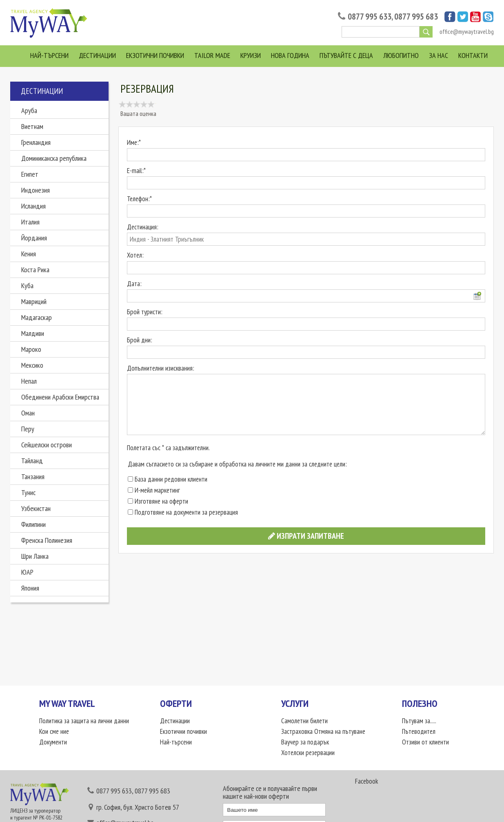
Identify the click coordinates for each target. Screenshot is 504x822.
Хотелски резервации (308, 753)
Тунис (28, 492)
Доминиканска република (54, 158)
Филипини (33, 524)
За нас (439, 55)
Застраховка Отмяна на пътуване (323, 731)
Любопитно (401, 55)
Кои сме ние (54, 731)
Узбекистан (36, 508)
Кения (29, 254)
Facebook (366, 781)
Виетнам (32, 126)
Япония (30, 588)
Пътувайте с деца (346, 55)
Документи (53, 742)
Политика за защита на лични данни (84, 721)
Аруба (29, 110)
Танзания (33, 477)
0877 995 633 (370, 17)
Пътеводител (419, 731)
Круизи (251, 55)
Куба (27, 285)
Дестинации (97, 55)
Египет (30, 174)
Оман (28, 413)
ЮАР (27, 572)
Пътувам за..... (419, 721)
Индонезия (36, 190)
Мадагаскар (37, 317)
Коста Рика (35, 270)
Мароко (31, 349)
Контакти (473, 55)
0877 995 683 (416, 17)
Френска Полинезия (47, 540)
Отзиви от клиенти (425, 742)
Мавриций (34, 301)
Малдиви (33, 333)
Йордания (34, 238)
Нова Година (290, 55)
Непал (29, 381)
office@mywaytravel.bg (467, 32)
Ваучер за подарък (305, 742)
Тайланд (32, 461)
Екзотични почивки (155, 55)
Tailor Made (212, 55)
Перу (28, 429)
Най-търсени (49, 55)
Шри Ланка (35, 556)
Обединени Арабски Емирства (60, 397)
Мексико (32, 365)
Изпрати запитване (306, 536)
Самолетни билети (304, 721)
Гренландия (36, 142)
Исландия (33, 206)
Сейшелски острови (47, 445)
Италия (30, 222)
